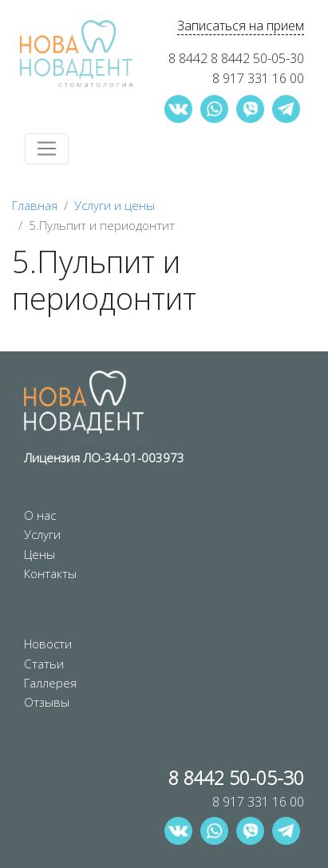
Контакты (50, 573)
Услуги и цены (115, 205)
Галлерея (50, 683)
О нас (40, 515)
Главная (35, 205)
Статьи (44, 664)
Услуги (42, 534)
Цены (40, 554)
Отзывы (47, 702)
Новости (48, 644)
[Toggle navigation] (47, 149)
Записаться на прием (241, 26)
